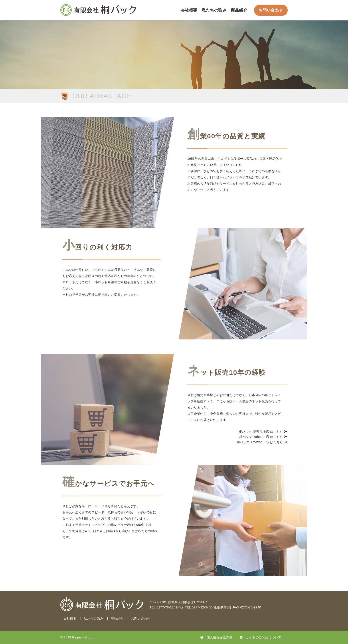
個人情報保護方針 (219, 637)
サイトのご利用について (264, 637)
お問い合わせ (271, 10)
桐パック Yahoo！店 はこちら (263, 437)
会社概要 (189, 10)
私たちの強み (214, 10)
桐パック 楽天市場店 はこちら (263, 432)
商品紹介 (239, 10)
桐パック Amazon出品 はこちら (262, 442)
